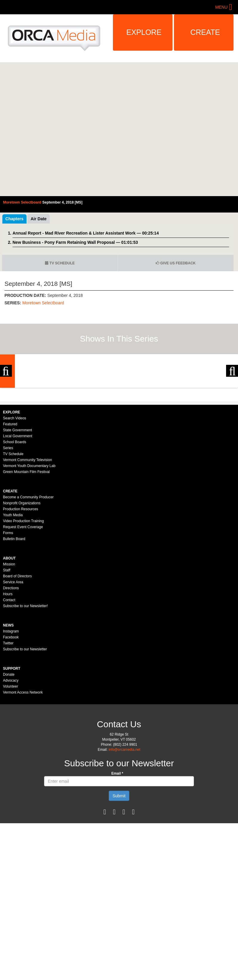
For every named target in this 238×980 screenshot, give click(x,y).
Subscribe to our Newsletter (25, 716)
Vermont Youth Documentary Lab (29, 533)
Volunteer (11, 753)
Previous (6, 404)
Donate (9, 741)
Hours (8, 661)
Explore (144, 32)
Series (8, 515)
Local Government (18, 503)
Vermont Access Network (23, 759)
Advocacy (11, 747)
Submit (119, 863)
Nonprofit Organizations (22, 570)
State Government (17, 497)
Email (117, 840)
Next (232, 404)
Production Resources (21, 576)
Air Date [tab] (39, 219)
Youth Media (13, 582)
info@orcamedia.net (124, 816)
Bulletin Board (14, 606)
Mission (9, 631)
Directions (11, 655)
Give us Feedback (176, 263)
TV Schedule (60, 263)
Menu (221, 7)
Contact (9, 667)
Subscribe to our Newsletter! (25, 673)
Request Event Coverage (23, 594)
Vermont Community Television (28, 527)
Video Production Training (23, 588)
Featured (10, 491)
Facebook (11, 704)
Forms (8, 600)
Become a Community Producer (28, 564)
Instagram (11, 698)
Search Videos (15, 485)
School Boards (15, 509)
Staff (7, 637)
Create (205, 32)
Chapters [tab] (14, 219)
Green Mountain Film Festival (26, 539)
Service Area (13, 649)
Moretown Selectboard (43, 303)
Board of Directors (17, 643)
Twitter (8, 710)
